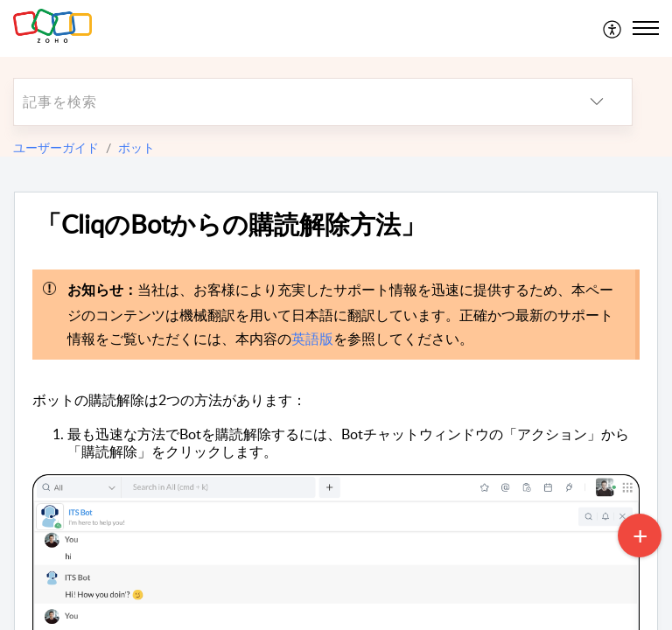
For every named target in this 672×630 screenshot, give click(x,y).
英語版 (312, 339)
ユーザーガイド (56, 147)
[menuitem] (613, 28)
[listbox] (597, 102)
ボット (136, 147)
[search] (288, 102)
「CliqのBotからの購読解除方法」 (231, 224)
